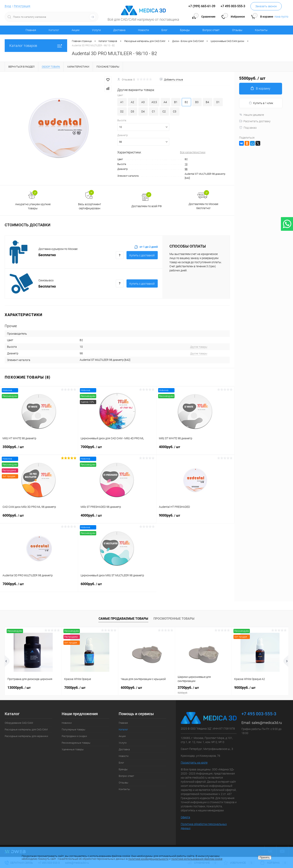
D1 (218, 102)
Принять (265, 858)
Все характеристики (193, 152)
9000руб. (195, 518)
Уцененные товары (73, 749)
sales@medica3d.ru (267, 723)
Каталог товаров (36, 46)
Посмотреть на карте (194, 763)
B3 (197, 102)
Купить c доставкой (142, 255)
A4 (165, 102)
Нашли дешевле (252, 115)
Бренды (185, 30)
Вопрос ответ (211, 30)
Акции (76, 30)
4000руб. (195, 449)
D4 (143, 111)
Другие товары (199, 347)
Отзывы (237, 30)
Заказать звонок (266, 6)
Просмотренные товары (174, 619)
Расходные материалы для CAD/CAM (26, 729)
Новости (143, 30)
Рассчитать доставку (255, 121)
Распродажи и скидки (74, 736)
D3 (132, 111)
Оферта (185, 817)
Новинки (67, 723)
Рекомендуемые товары (76, 743)
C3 (175, 111)
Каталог (54, 30)
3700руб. (203, 690)
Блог (164, 30)
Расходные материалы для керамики (26, 736)
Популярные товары (73, 729)
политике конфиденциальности (148, 859)
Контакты (261, 30)
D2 (122, 111)
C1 (154, 111)
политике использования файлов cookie (197, 859)
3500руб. (39, 449)
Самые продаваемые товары (123, 619)
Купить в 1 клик (261, 103)
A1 (122, 102)
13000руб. (19, 688)
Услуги (96, 30)
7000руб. (117, 449)
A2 (132, 102)
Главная (31, 30)
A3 (143, 102)
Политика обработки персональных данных (204, 826)
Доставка (119, 30)
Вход (8, 6)
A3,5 (154, 102)
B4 (207, 102)
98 (186, 169)
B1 (176, 102)
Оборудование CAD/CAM (19, 723)
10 (186, 164)
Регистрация (22, 6)
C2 (164, 111)
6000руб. (39, 518)
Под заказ (248, 128)
